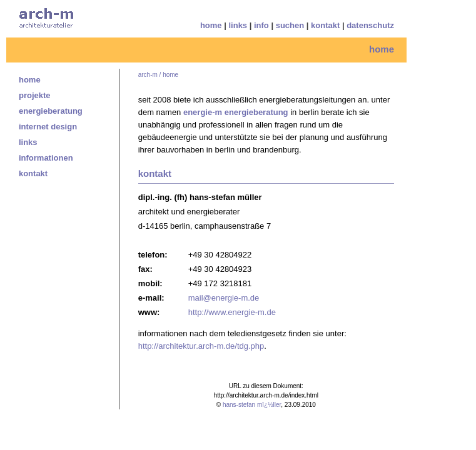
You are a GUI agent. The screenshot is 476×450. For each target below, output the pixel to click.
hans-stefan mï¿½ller (252, 405)
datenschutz (370, 25)
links (238, 25)
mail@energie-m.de (224, 298)
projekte (35, 95)
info (261, 25)
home (211, 25)
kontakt (325, 25)
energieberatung (51, 111)
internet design (48, 127)
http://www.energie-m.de (232, 312)
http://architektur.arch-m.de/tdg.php (201, 346)
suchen (290, 25)
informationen (46, 158)
